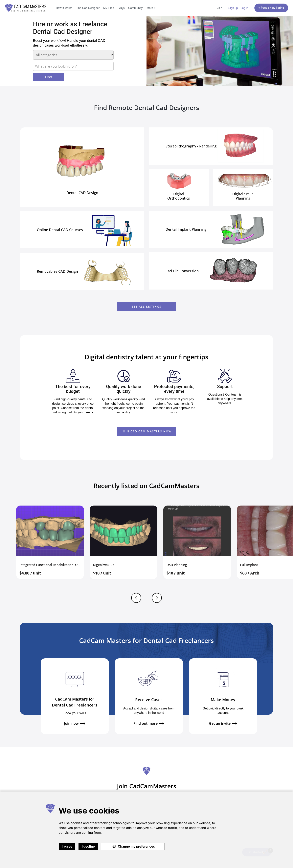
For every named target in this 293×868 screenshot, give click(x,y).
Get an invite (223, 723)
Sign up (233, 8)
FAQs (121, 8)
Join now (75, 723)
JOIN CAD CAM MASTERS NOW (147, 431)
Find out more (149, 723)
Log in (244, 8)
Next (157, 598)
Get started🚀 (259, 851)
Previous (136, 598)
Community (135, 8)
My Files (109, 8)
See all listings (146, 306)
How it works (64, 8)
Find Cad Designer (88, 8)
